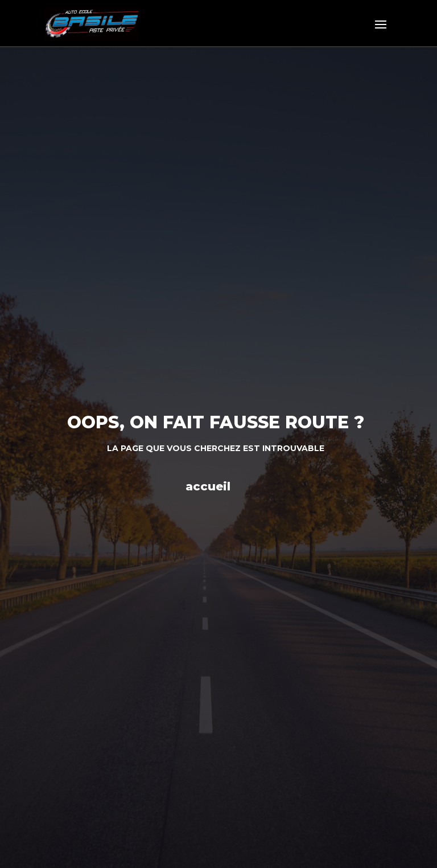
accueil (208, 486)
